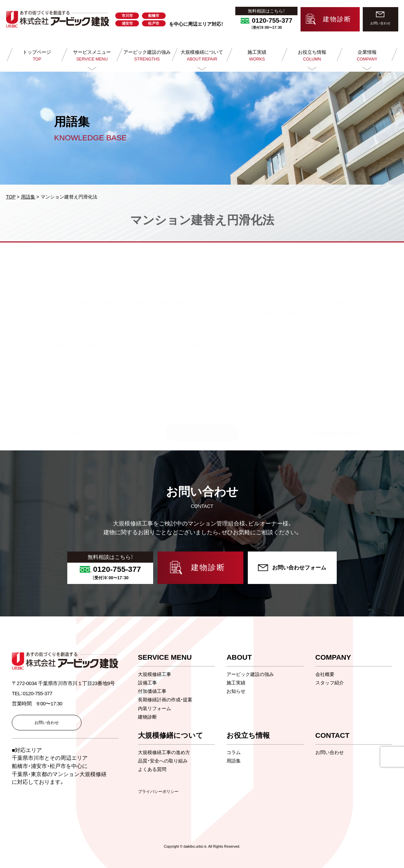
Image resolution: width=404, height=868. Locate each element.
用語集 (234, 761)
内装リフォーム (155, 708)
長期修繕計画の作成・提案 (165, 700)
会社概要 (325, 674)
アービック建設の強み (250, 674)
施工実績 (236, 683)
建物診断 (147, 717)
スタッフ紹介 (330, 683)
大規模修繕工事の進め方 (164, 752)
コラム (234, 752)
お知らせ (236, 691)
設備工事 (147, 683)
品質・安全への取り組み (163, 761)
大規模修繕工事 (155, 674)
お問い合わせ (330, 752)
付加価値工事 (152, 691)
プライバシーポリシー (158, 792)
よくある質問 (152, 769)
